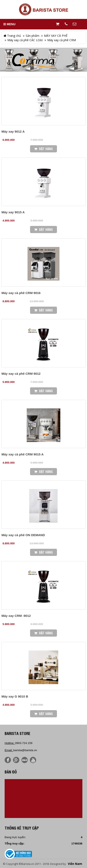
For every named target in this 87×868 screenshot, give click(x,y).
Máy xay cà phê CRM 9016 (21, 293)
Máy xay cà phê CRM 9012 (21, 374)
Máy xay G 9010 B (15, 696)
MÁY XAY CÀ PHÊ (56, 36)
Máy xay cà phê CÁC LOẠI (25, 40)
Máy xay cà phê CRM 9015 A (22, 454)
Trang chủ (12, 36)
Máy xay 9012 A (13, 131)
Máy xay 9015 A (13, 212)
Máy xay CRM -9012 (16, 616)
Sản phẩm (32, 36)
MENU (9, 24)
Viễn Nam (75, 864)
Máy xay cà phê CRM (62, 40)
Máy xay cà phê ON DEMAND (23, 535)
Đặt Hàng (43, 149)
